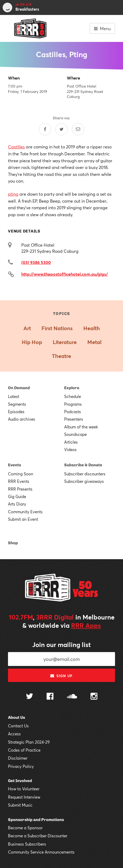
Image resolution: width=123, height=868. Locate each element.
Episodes (16, 412)
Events (15, 465)
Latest (14, 396)
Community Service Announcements (41, 852)
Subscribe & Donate (83, 465)
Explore (72, 388)
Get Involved (20, 781)
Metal (94, 342)
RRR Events (19, 481)
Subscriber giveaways (84, 481)
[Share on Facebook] (45, 129)
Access (14, 734)
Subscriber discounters (85, 474)
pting (13, 194)
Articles (71, 442)
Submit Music (20, 805)
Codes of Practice (24, 750)
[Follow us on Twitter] (30, 697)
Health (92, 328)
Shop (13, 543)
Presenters (74, 419)
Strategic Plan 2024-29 (29, 742)
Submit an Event (23, 519)
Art (27, 328)
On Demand (19, 388)
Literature (65, 342)
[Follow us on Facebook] (50, 697)
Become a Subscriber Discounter (38, 836)
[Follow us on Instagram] (94, 697)
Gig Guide (17, 496)
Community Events (25, 512)
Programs (73, 404)
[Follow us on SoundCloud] (72, 697)
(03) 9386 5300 (36, 262)
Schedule (73, 396)
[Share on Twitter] (61, 129)
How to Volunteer (24, 789)
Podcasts (73, 412)
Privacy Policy (21, 766)
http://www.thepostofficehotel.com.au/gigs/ (65, 274)
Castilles (16, 147)
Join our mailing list (61, 645)
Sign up (61, 676)
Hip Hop (32, 342)
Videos (70, 449)
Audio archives (22, 419)
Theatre (61, 356)
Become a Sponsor (25, 828)
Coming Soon (21, 474)
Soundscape (75, 434)
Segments (17, 404)
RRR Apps (86, 625)
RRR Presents (20, 489)
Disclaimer (18, 758)
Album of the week (81, 427)
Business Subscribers (27, 844)
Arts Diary (17, 504)
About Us (17, 717)
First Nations (57, 328)
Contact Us (18, 726)
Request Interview (24, 797)
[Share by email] (78, 129)
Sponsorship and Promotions (36, 820)
